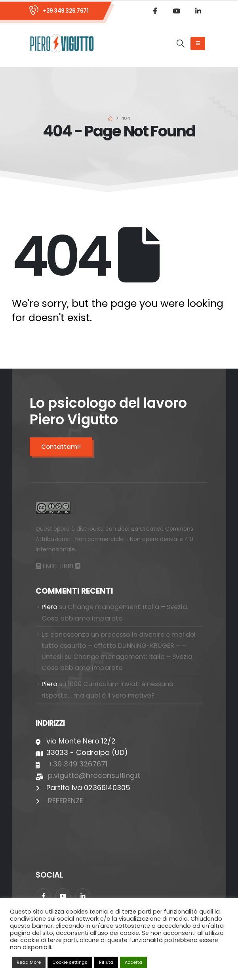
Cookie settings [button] (70, 962)
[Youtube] (177, 11)
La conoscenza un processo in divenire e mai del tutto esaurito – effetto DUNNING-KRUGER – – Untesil (119, 646)
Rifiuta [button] (106, 962)
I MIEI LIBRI (62, 566)
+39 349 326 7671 (66, 11)
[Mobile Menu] (198, 44)
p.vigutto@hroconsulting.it (94, 775)
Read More (29, 962)
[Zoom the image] (53, 507)
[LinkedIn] (198, 11)
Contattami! (61, 447)
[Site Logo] (62, 43)
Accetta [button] (133, 962)
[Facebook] (155, 11)
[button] (181, 44)
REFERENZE (66, 801)
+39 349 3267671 (78, 764)
